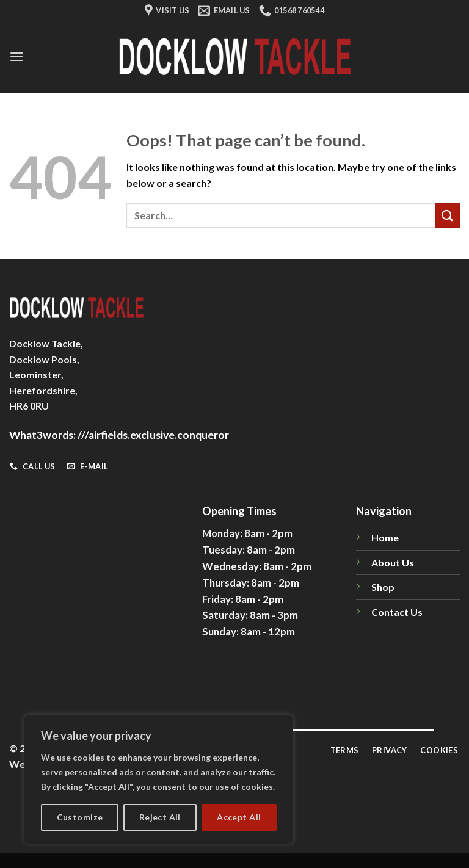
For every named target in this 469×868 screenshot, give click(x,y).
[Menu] (16, 56)
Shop (383, 587)
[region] (159, 779)
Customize (80, 817)
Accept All (239, 817)
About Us (393, 562)
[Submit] (448, 215)
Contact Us (397, 612)
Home (385, 537)
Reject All (160, 817)
